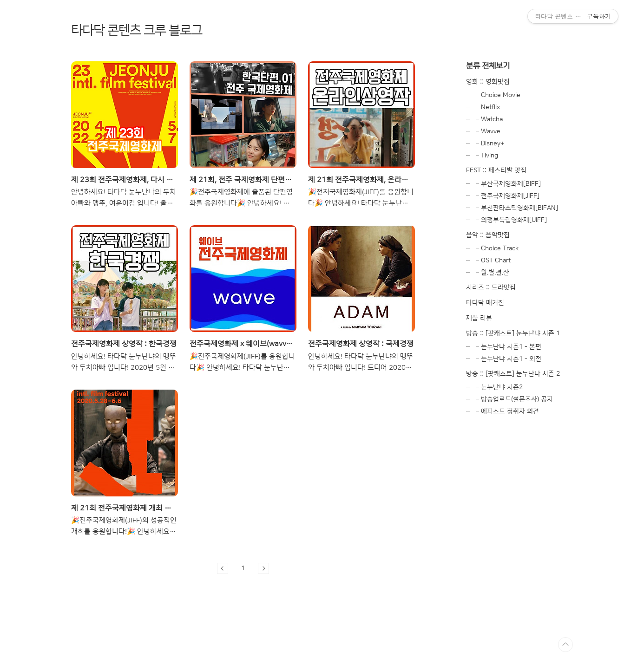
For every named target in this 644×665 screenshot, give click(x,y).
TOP (565, 645)
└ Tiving (486, 156)
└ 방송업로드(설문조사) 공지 (513, 399)
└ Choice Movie (497, 95)
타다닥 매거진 (485, 303)
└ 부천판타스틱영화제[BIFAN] (516, 208)
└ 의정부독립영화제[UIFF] (510, 220)
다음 (263, 568)
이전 (223, 568)
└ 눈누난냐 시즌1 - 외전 (507, 359)
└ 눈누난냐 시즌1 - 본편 (507, 347)
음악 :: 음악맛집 (488, 235)
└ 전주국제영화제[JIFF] (506, 196)
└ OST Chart (492, 261)
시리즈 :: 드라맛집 (491, 287)
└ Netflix (486, 107)
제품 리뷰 (479, 318)
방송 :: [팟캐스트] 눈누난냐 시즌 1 (513, 333)
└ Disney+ (489, 143)
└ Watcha (488, 119)
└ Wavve (487, 131)
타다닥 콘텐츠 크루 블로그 (137, 30)
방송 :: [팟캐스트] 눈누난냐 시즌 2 (513, 374)
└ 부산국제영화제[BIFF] (507, 184)
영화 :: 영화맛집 (488, 82)
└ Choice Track (496, 248)
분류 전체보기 (488, 66)
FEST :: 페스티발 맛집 (496, 170)
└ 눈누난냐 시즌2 (498, 387)
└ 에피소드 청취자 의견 (506, 411)
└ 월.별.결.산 (491, 273)
